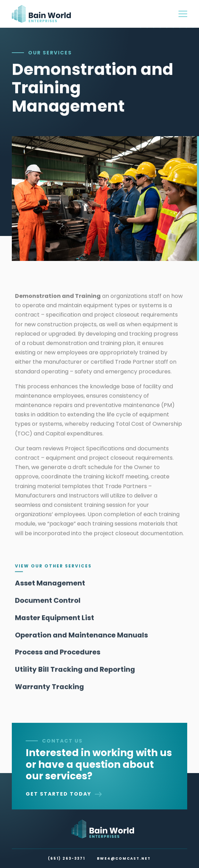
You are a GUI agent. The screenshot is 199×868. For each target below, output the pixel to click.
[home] (41, 14)
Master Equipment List (55, 620)
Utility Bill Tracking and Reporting (75, 671)
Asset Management (50, 585)
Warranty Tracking (49, 689)
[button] (183, 14)
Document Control (48, 602)
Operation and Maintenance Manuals (81, 637)
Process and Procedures (58, 654)
